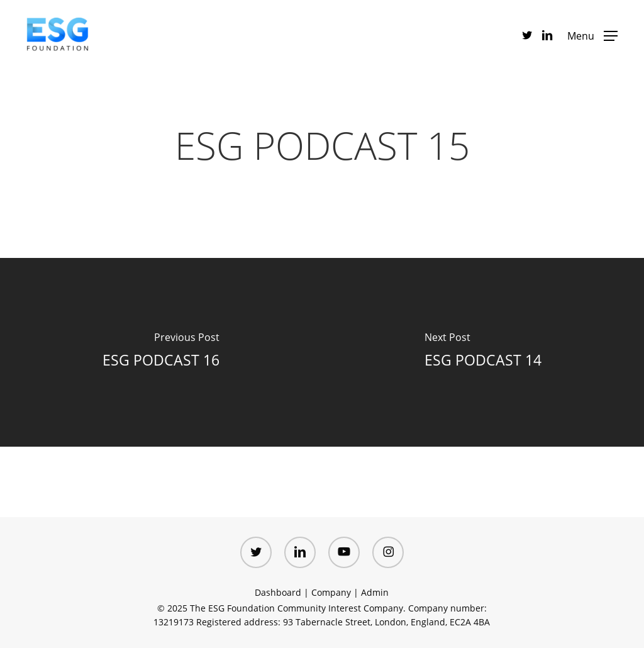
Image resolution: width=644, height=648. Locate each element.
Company (331, 592)
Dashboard (278, 592)
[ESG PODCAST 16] (161, 352)
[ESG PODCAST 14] (483, 352)
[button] (592, 35)
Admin (375, 592)
